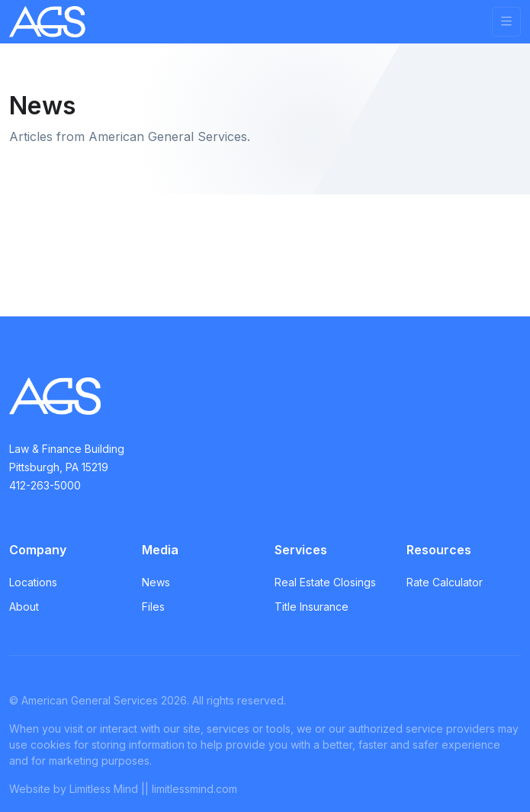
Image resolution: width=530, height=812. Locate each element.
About (24, 607)
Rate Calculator (445, 582)
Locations (33, 582)
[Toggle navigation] (506, 22)
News (156, 582)
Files (153, 607)
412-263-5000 (45, 485)
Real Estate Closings (325, 582)
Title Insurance (312, 607)
